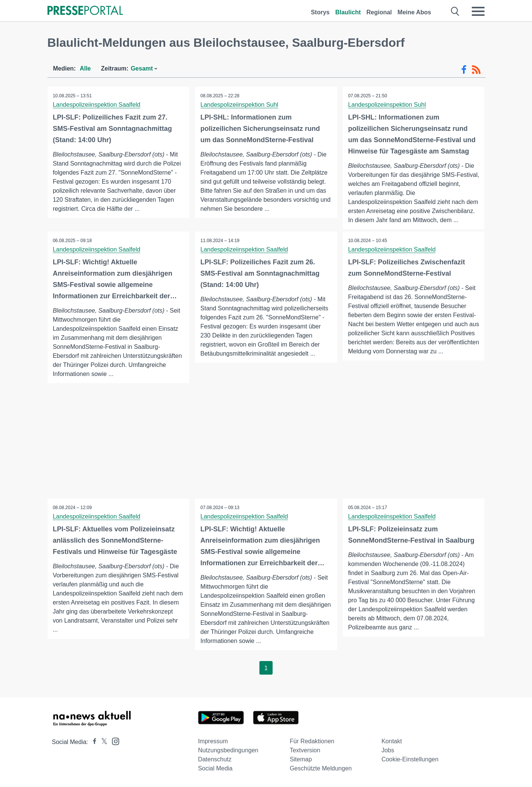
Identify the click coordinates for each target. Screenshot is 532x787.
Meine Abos (414, 12)
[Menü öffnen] (478, 11)
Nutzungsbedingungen (228, 751)
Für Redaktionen (312, 742)
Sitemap (301, 760)
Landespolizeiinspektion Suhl (239, 105)
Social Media (215, 769)
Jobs (388, 751)
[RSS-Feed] (476, 70)
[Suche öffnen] (455, 11)
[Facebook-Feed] (464, 70)
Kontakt (392, 742)
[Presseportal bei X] (102, 742)
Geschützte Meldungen (321, 769)
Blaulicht (348, 12)
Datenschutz (215, 760)
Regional (379, 12)
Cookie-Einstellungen (410, 760)
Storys (320, 12)
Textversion (305, 751)
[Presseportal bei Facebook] (92, 742)
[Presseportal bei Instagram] (113, 741)
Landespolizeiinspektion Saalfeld (97, 105)
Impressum (213, 742)
